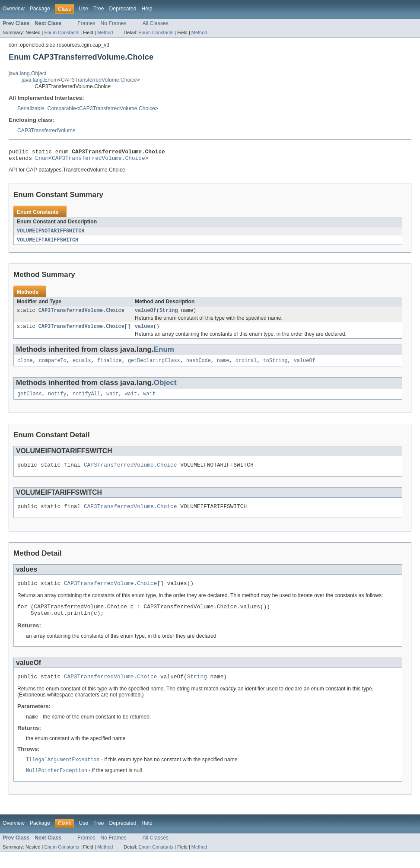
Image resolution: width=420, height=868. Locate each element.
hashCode (199, 366)
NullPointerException (57, 786)
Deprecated (123, 9)
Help (147, 9)
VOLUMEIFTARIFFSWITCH (48, 243)
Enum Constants (62, 32)
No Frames (114, 23)
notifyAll (86, 401)
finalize (110, 366)
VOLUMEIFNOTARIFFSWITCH (51, 234)
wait (112, 401)
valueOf (146, 315)
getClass (30, 401)
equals (82, 366)
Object (165, 389)
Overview (14, 9)
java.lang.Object (27, 73)
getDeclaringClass (154, 366)
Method (105, 32)
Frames (86, 23)
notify (57, 401)
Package (40, 9)
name (223, 366)
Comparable (62, 108)
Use (83, 9)
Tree (99, 9)
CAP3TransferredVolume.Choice (99, 80)
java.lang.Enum (40, 80)
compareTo (53, 366)
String (169, 315)
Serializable (31, 108)
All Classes (156, 23)
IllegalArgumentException (63, 775)
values (144, 331)
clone (25, 366)
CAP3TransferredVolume (46, 130)
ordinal (246, 366)
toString (275, 366)
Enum (42, 160)
